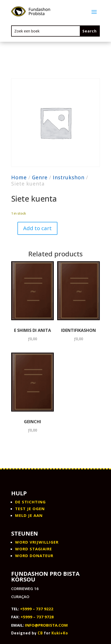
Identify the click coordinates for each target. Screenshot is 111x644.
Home (19, 177)
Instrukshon (69, 177)
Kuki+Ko (60, 633)
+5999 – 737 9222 (37, 609)
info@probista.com (46, 625)
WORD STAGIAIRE (34, 549)
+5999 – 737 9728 (37, 617)
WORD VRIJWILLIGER (37, 542)
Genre (40, 177)
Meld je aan (29, 515)
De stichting (30, 502)
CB (40, 633)
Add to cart (37, 228)
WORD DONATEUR (34, 556)
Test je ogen (30, 509)
